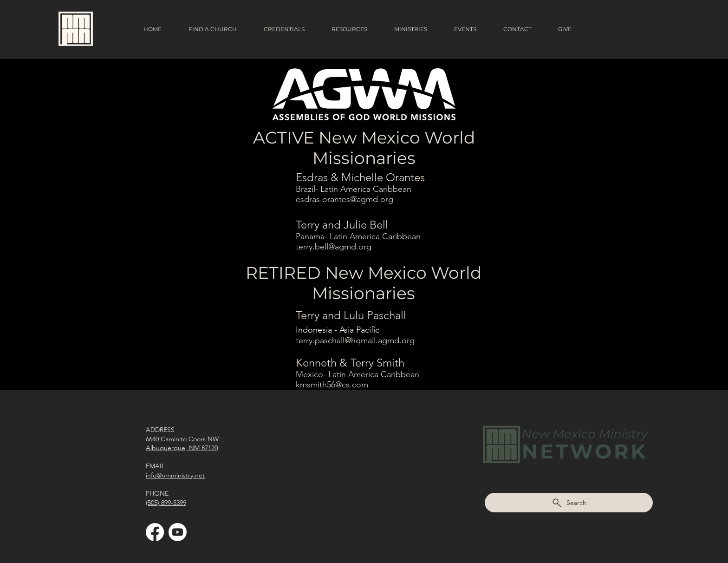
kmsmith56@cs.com (332, 385)
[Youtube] (178, 532)
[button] (219, 29)
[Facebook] (155, 532)
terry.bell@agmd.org (334, 247)
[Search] (569, 503)
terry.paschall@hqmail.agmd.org (355, 340)
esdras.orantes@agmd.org (344, 199)
